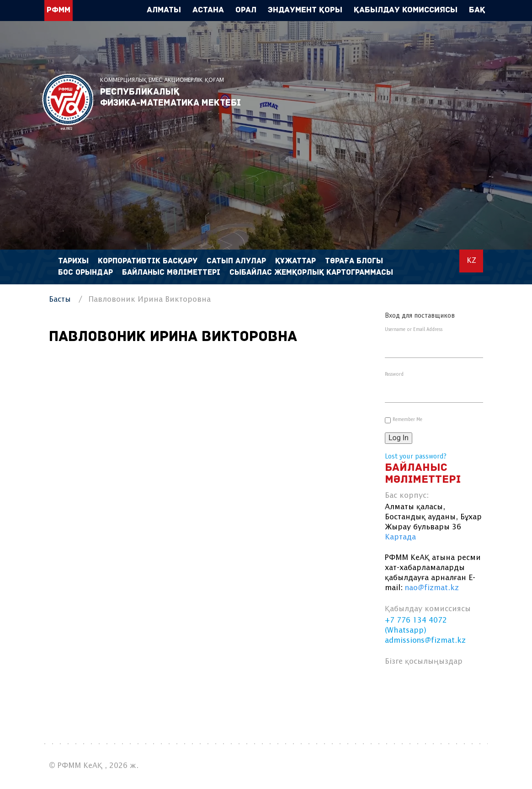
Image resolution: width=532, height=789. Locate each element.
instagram (463, 684)
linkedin (441, 684)
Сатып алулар (236, 261)
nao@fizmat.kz (432, 588)
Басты (60, 300)
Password (394, 374)
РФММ (68, 102)
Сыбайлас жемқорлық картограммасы (311, 273)
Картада (400, 537)
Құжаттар (295, 261)
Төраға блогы (354, 261)
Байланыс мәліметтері (171, 273)
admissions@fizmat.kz (425, 641)
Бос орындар (85, 273)
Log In (399, 438)
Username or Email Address (414, 330)
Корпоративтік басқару (148, 261)
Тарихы (73, 261)
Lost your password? (416, 457)
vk (419, 684)
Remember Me (407, 420)
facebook (397, 684)
